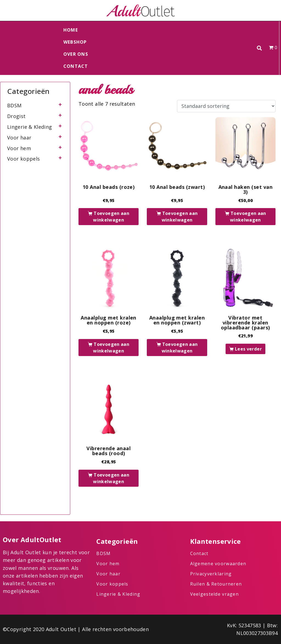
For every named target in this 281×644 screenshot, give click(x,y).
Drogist (16, 116)
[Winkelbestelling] (226, 106)
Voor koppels (23, 159)
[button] (259, 48)
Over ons (76, 54)
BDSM (14, 105)
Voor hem (19, 148)
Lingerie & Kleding (29, 127)
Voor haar (19, 138)
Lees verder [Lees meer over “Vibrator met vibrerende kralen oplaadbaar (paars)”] (248, 349)
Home (71, 30)
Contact (76, 66)
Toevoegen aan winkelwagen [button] (111, 217)
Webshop (75, 42)
